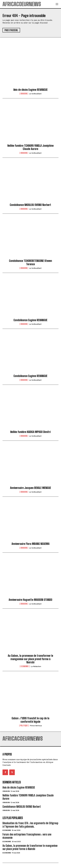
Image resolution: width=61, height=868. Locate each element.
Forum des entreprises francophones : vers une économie (27, 836)
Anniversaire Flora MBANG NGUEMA (30, 544)
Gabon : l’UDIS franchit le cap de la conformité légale (30, 720)
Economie (25, 666)
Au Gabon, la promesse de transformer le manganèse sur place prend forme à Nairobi (30, 659)
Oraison (24, 94)
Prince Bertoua (36, 726)
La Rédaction (36, 666)
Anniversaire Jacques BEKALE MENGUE (30, 488)
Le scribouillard (35, 94)
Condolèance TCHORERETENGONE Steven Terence (30, 262)
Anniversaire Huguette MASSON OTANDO (30, 600)
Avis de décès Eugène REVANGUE (30, 90)
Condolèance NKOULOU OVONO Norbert (30, 205)
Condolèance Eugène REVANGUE (30, 320)
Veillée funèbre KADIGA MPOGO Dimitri (30, 432)
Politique (24, 726)
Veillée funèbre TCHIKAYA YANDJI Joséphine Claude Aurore (30, 147)
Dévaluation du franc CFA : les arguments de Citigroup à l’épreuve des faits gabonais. (30, 825)
